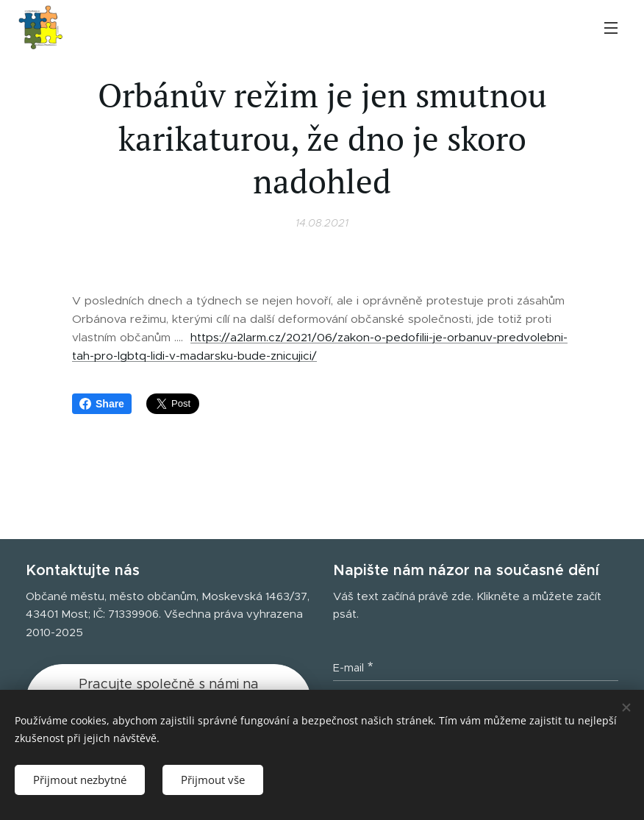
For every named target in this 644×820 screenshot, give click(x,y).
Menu (611, 28)
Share (102, 404)
